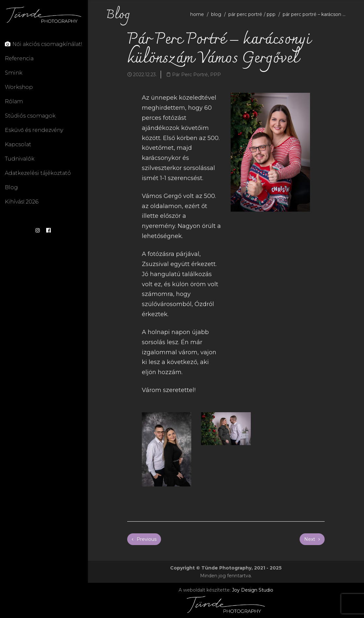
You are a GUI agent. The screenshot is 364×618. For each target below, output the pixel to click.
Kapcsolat (18, 144)
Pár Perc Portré (245, 14)
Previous (144, 539)
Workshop (19, 87)
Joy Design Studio (253, 590)
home (197, 14)
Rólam (14, 101)
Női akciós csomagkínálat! (43, 44)
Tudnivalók (20, 159)
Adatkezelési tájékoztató (38, 173)
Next (312, 539)
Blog (11, 187)
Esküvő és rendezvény (34, 130)
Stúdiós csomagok (30, 116)
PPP (271, 14)
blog (216, 14)
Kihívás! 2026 (22, 202)
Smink (14, 73)
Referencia (19, 58)
